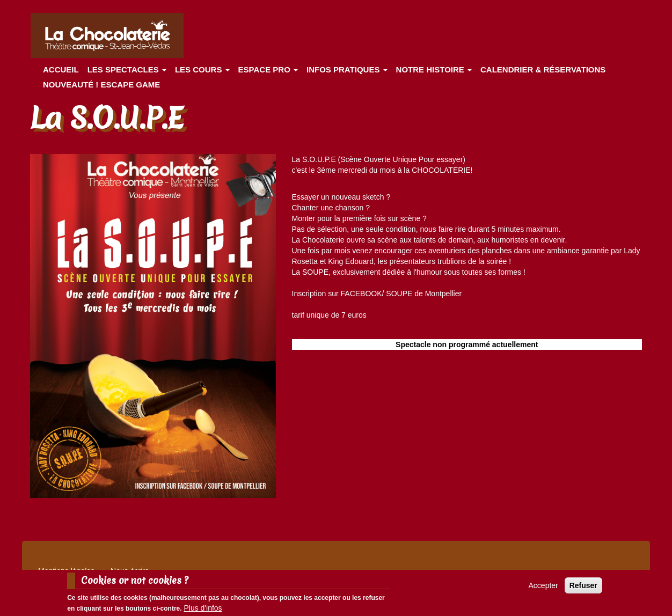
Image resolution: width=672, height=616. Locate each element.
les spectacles (127, 69)
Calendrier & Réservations (543, 69)
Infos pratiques (347, 69)
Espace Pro (268, 69)
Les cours (202, 69)
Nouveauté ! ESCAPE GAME (101, 85)
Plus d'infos (203, 610)
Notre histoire (434, 69)
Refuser (583, 587)
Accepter (543, 587)
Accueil (61, 69)
